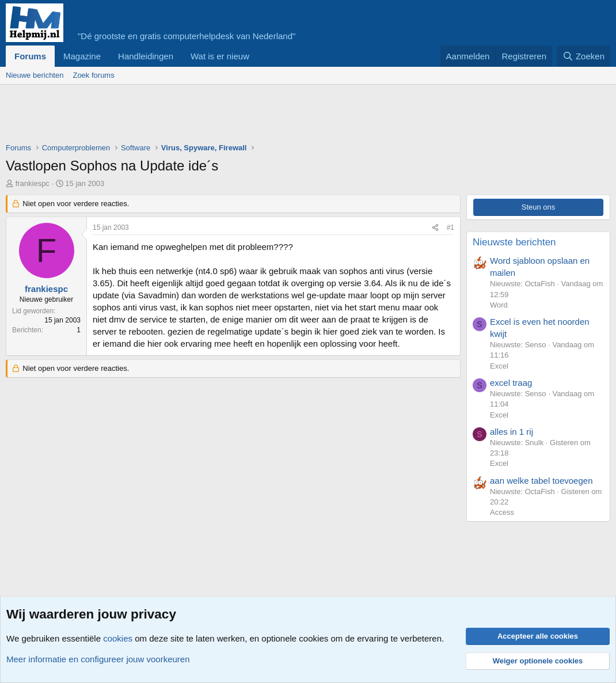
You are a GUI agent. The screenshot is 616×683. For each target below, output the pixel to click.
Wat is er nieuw (220, 56)
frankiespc (33, 183)
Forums (30, 56)
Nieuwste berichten (514, 242)
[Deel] (435, 228)
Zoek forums (93, 75)
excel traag (511, 383)
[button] (258, 56)
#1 (450, 227)
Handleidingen (146, 56)
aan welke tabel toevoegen (541, 481)
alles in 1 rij (512, 432)
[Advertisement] (215, 116)
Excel (499, 366)
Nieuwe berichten (35, 75)
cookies (118, 638)
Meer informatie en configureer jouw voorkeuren (98, 659)
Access (502, 512)
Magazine (82, 56)
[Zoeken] (584, 56)
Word (499, 305)
